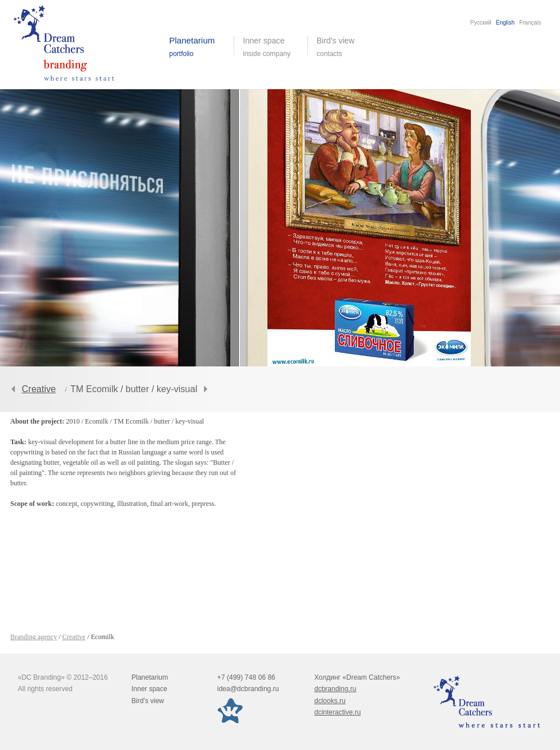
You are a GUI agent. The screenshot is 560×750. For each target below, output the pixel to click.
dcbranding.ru (335, 689)
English (505, 23)
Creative (39, 389)
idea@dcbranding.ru (248, 689)
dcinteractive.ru (337, 712)
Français (530, 23)
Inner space (149, 689)
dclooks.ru (330, 701)
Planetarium (150, 677)
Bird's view (344, 47)
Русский (481, 23)
